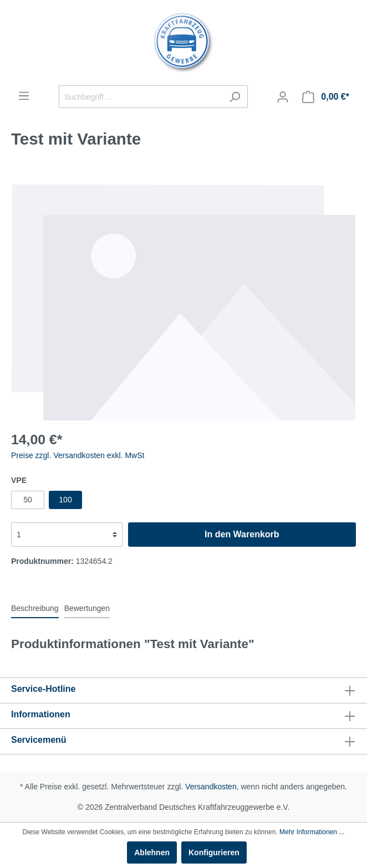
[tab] (35, 608)
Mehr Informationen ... (312, 832)
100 (65, 500)
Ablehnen (152, 852)
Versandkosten (211, 787)
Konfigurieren (214, 852)
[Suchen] (235, 97)
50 (28, 500)
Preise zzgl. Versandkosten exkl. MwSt (78, 455)
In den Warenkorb (242, 534)
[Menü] (24, 96)
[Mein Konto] (283, 97)
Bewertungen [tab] (87, 608)
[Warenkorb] (326, 97)
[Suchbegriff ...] (141, 97)
